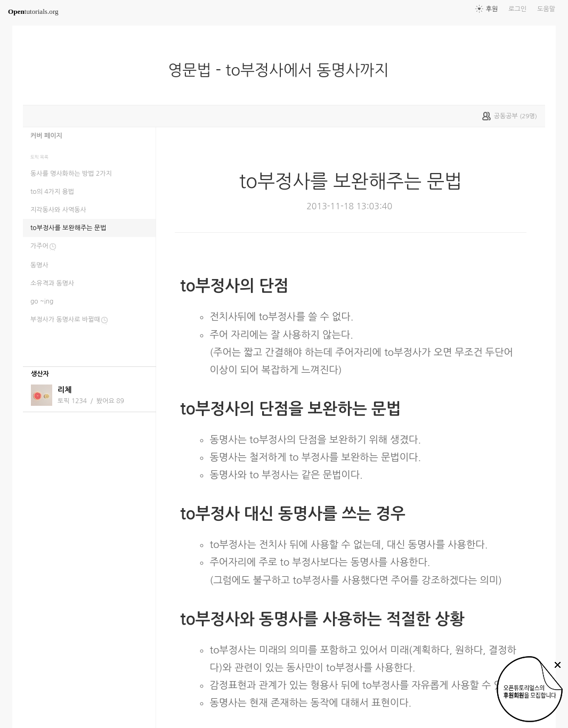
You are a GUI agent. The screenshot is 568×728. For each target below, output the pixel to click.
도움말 (546, 9)
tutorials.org (33, 11)
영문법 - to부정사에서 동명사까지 (282, 70)
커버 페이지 (46, 136)
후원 (492, 9)
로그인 (517, 9)
